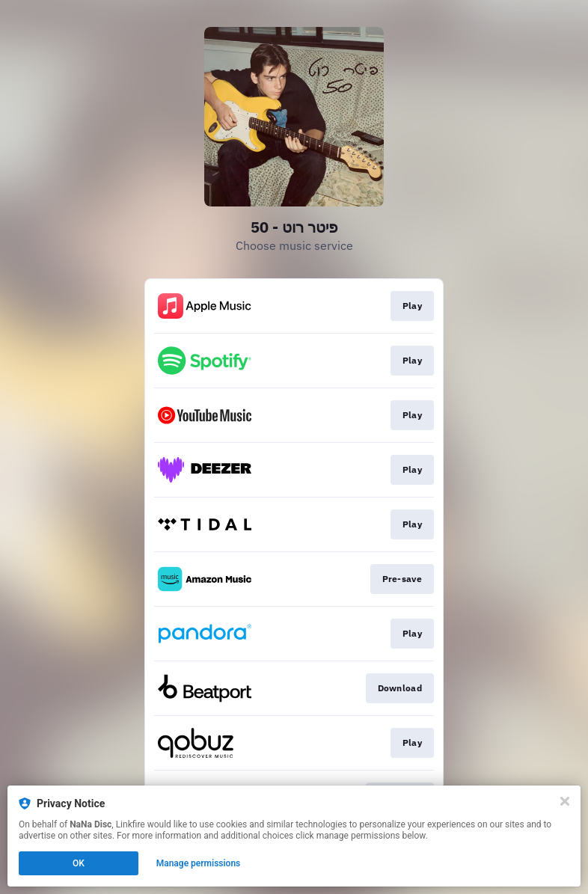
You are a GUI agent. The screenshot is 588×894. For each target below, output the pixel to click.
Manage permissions (199, 863)
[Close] (565, 801)
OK (79, 863)
